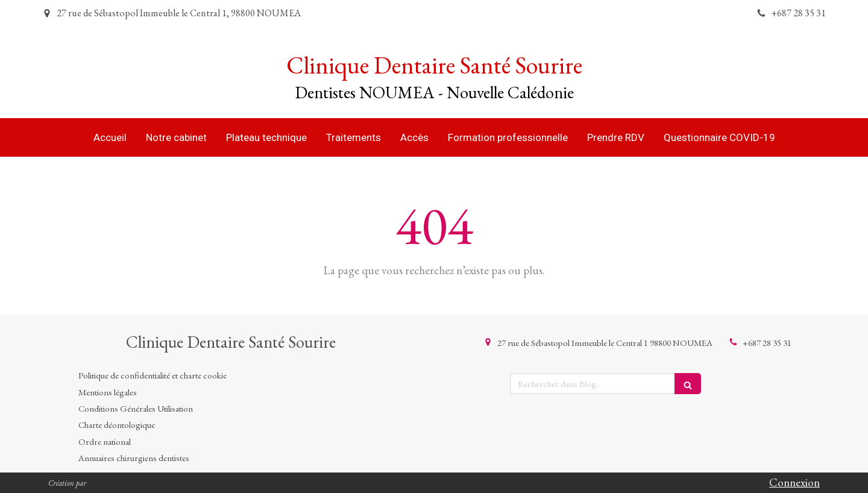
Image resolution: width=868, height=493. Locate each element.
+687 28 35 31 (767, 343)
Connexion (794, 482)
